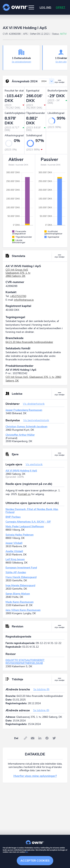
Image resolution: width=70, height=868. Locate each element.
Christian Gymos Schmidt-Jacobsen (26, 427)
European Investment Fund (21, 568)
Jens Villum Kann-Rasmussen (23, 610)
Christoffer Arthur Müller (20, 435)
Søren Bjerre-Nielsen (18, 594)
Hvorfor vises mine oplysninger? (35, 776)
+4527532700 (18, 296)
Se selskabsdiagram (21, 62)
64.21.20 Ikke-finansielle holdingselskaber (29, 342)
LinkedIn (40, 738)
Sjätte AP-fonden (16, 572)
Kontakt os (24, 494)
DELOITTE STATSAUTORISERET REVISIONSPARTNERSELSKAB (25, 662)
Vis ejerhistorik (34, 464)
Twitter (54, 738)
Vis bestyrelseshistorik (36, 420)
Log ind (45, 7)
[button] (31, 7)
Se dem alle (61, 62)
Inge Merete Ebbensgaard (20, 585)
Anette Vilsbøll (14, 551)
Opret (61, 7)
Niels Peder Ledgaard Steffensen (25, 526)
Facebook (47, 738)
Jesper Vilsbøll (14, 543)
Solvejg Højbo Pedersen (20, 535)
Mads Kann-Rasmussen (20, 602)
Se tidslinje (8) (41, 689)
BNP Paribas (13, 517)
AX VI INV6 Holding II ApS (21, 471)
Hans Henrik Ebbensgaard (21, 577)
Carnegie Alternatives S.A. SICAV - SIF (28, 522)
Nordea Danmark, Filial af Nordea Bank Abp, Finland (32, 511)
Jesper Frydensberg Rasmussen (24, 410)
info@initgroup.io (24, 300)
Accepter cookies (35, 861)
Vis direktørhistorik (34, 404)
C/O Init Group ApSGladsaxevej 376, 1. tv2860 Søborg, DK (18, 273)
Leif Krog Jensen (15, 559)
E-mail (33, 738)
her (27, 852)
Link (25, 738)
